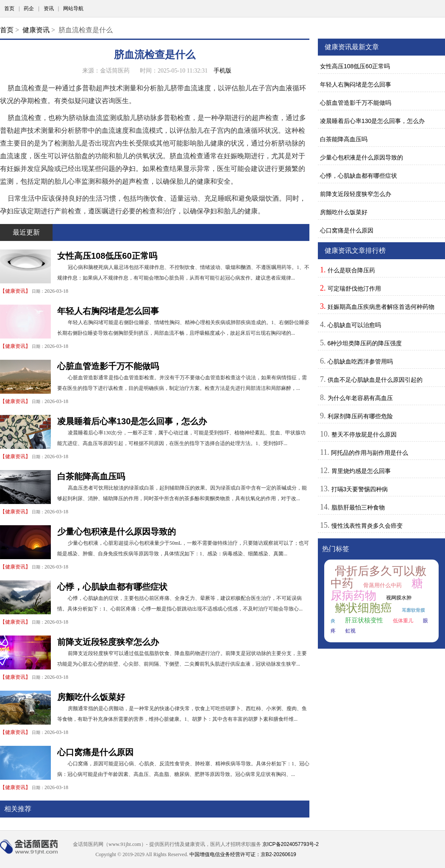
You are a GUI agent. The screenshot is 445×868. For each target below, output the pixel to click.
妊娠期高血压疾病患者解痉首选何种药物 (381, 307)
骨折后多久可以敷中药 (378, 577)
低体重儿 (403, 621)
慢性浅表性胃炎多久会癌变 (367, 526)
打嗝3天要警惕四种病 (360, 489)
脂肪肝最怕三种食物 (358, 507)
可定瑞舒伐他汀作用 (354, 288)
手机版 (222, 70)
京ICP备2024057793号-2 (291, 844)
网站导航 (73, 8)
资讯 (49, 8)
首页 (9, 8)
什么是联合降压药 (351, 270)
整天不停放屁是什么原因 (364, 434)
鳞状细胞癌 (363, 608)
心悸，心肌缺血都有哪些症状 (112, 587)
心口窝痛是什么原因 (95, 752)
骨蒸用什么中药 (382, 585)
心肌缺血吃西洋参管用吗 (360, 361)
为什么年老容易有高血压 (360, 398)
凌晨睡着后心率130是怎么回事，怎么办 (132, 421)
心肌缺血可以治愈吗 (354, 325)
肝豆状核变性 (364, 620)
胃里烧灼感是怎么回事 (361, 471)
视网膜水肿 (399, 598)
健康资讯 (36, 30)
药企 (29, 8)
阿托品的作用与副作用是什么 (370, 453)
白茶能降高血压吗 (91, 476)
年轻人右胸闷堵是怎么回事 (108, 311)
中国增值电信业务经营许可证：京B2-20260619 (243, 854)
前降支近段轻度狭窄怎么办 (108, 642)
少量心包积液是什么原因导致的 (117, 532)
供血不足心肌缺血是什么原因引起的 (375, 380)
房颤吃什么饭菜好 (91, 697)
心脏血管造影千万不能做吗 (108, 366)
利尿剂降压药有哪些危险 (360, 416)
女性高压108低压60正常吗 (107, 256)
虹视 (350, 631)
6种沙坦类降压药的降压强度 (365, 343)
